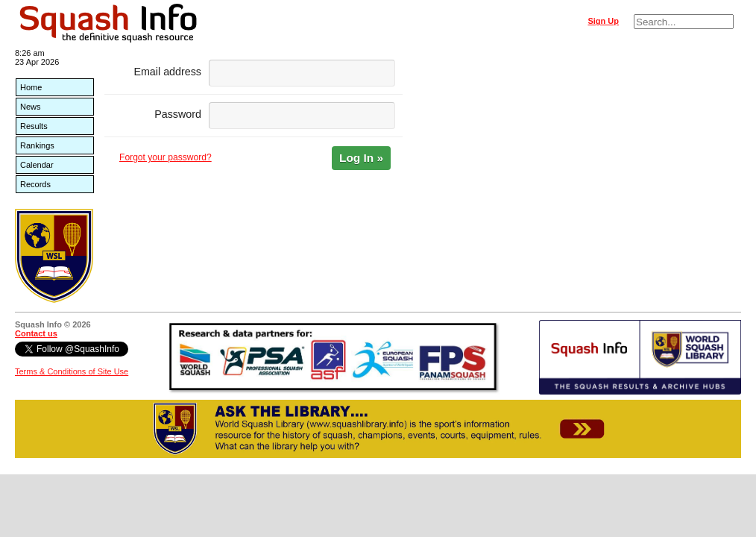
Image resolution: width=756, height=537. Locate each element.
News (31, 107)
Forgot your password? (166, 157)
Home (31, 87)
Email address (167, 72)
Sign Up (603, 21)
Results (34, 126)
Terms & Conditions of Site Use (72, 371)
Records (35, 184)
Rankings (37, 145)
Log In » (361, 158)
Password (178, 114)
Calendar (37, 165)
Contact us (36, 333)
